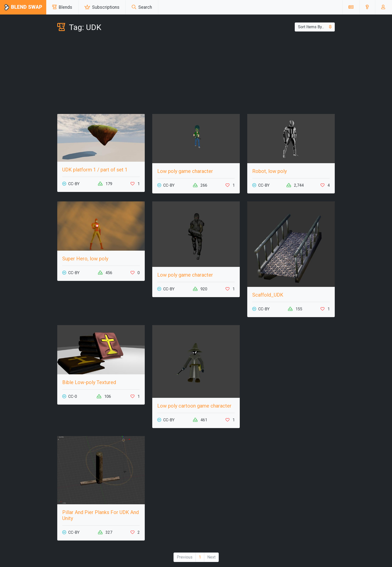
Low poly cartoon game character (194, 406)
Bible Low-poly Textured (89, 382)
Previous (185, 557)
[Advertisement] (196, 74)
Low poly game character (185, 171)
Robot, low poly (269, 171)
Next (211, 557)
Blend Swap (23, 7)
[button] (367, 7)
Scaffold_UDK (268, 295)
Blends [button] (62, 7)
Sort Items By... (315, 27)
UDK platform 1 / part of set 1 (95, 170)
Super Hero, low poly (85, 259)
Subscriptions (102, 7)
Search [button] (142, 7)
